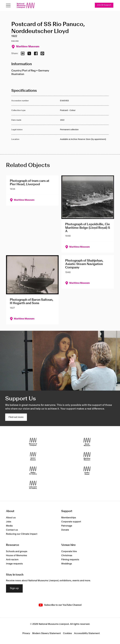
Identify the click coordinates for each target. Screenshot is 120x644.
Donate (65, 530)
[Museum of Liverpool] (33, 442)
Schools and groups (17, 551)
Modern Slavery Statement (47, 633)
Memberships (69, 518)
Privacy (26, 633)
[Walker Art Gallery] (33, 471)
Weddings (67, 564)
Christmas (67, 556)
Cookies (67, 633)
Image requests (14, 564)
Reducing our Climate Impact (22, 534)
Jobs (9, 522)
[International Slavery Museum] (33, 456)
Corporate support (71, 522)
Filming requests (70, 560)
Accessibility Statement (87, 633)
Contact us (12, 530)
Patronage (67, 526)
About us (11, 518)
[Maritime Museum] (87, 456)
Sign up (14, 588)
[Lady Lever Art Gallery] (33, 485)
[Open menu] (8, 6)
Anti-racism (12, 560)
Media (9, 526)
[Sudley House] (87, 471)
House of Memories (17, 556)
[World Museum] (87, 442)
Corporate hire (69, 551)
